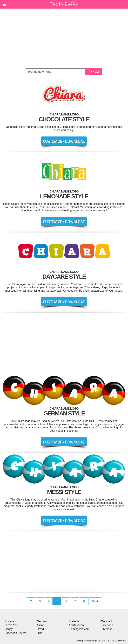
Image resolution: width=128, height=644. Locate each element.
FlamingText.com (79, 629)
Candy (9, 629)
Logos (9, 621)
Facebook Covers (15, 633)
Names (42, 621)
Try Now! (93, 72)
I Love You (11, 625)
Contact (106, 621)
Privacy (79, 641)
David (40, 629)
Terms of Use (89, 641)
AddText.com (77, 625)
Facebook (107, 625)
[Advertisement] (64, 38)
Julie (40, 633)
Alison (41, 625)
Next (95, 601)
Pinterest (106, 629)
